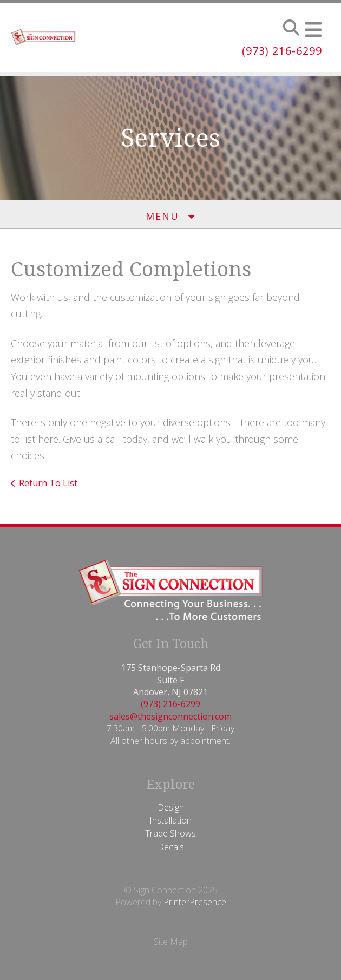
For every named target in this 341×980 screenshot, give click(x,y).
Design (171, 807)
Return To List (48, 483)
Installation (170, 820)
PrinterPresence (195, 902)
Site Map (171, 942)
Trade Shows (170, 833)
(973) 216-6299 (282, 51)
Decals (171, 847)
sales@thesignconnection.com (170, 716)
